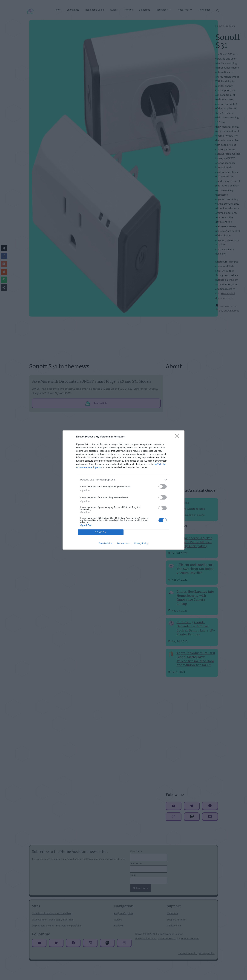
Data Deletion (106, 543)
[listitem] (123, 480)
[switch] (163, 487)
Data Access (123, 543)
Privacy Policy (141, 543)
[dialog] (123, 490)
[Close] (178, 437)
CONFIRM (101, 532)
